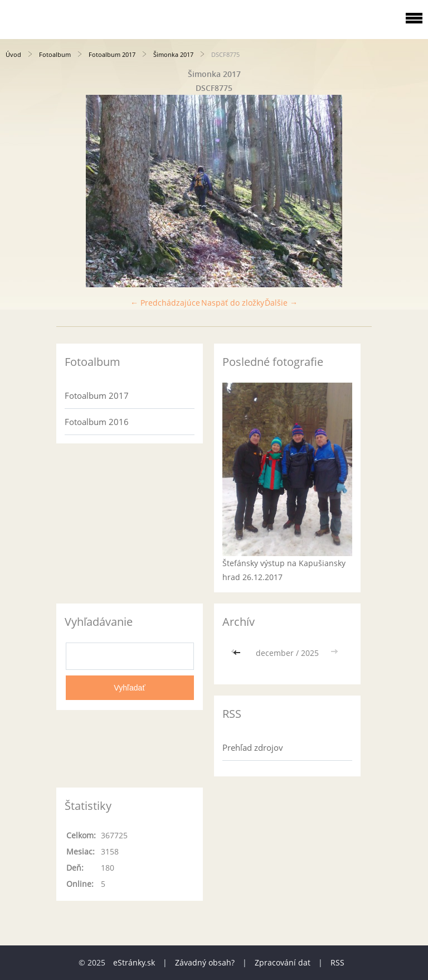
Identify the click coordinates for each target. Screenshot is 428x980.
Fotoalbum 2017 (112, 54)
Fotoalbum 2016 (97, 422)
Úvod (13, 54)
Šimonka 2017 (173, 54)
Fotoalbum (55, 54)
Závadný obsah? (205, 962)
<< (238, 653)
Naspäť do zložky (233, 303)
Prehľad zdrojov (253, 747)
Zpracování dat (283, 962)
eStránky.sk (134, 962)
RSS (337, 962)
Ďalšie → (281, 303)
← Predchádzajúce (165, 303)
